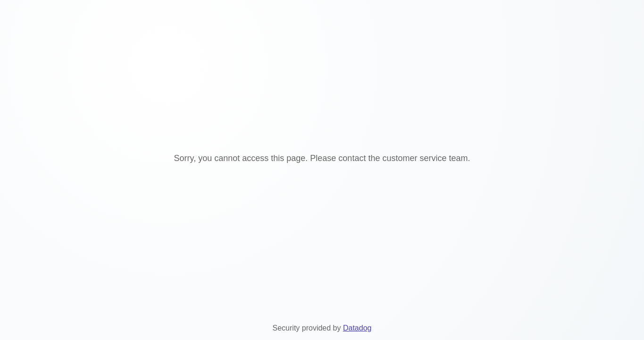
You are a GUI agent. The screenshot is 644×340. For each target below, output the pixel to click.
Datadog (357, 328)
